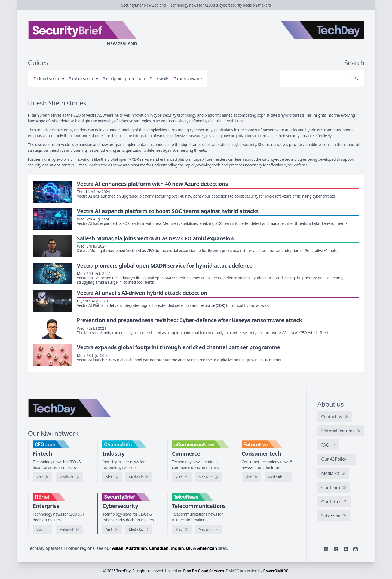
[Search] (317, 78)
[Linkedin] (326, 549)
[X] (336, 549)
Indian (177, 548)
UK (189, 548)
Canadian (159, 548)
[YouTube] (346, 549)
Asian (118, 548)
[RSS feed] (356, 549)
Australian (136, 548)
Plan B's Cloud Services (204, 571)
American (207, 548)
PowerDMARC (276, 571)
